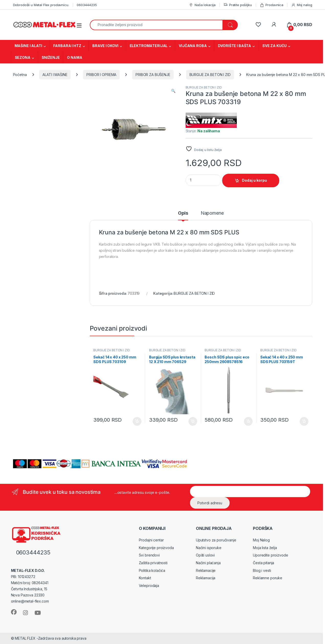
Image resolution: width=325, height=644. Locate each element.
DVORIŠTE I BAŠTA (234, 46)
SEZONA (23, 57)
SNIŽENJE (51, 57)
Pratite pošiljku (238, 5)
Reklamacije (206, 570)
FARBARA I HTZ (67, 46)
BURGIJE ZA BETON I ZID (210, 75)
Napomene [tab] (212, 213)
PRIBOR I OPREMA (101, 75)
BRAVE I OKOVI (105, 46)
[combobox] (156, 25)
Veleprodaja (149, 586)
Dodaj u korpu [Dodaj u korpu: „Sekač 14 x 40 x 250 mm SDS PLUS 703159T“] (304, 421)
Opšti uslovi (205, 555)
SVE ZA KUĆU (274, 46)
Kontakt (145, 578)
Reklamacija (206, 578)
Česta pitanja (264, 563)
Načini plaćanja (208, 563)
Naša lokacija (202, 5)
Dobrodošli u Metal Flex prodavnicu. (41, 5)
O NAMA (75, 57)
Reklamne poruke (268, 578)
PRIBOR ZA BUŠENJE (153, 75)
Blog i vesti (262, 570)
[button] (173, 91)
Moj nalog (302, 5)
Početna (20, 75)
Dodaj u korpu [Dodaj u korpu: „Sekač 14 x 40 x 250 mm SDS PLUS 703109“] (137, 421)
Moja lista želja (265, 548)
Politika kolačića (152, 570)
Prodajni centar (151, 540)
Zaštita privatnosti (153, 563)
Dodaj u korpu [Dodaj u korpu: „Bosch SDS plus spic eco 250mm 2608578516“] (248, 421)
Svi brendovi (149, 555)
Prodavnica (272, 5)
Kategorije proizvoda (156, 548)
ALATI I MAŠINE (55, 75)
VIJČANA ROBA (193, 46)
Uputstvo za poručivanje (216, 540)
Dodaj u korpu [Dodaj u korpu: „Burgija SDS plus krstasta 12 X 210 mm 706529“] (193, 421)
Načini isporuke (209, 548)
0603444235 (87, 5)
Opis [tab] (183, 213)
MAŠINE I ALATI (28, 46)
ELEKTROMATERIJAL (149, 46)
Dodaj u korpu (254, 180)
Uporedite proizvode (270, 555)
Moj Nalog (261, 540)
